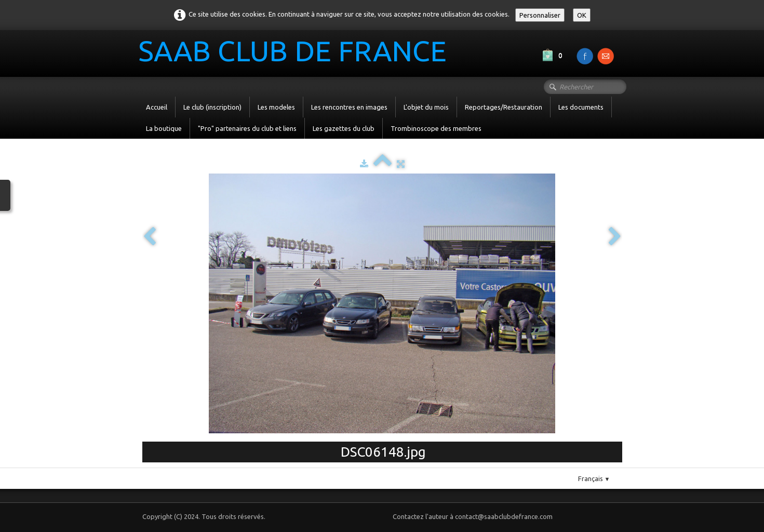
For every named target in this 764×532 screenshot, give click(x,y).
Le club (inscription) (212, 107)
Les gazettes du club (344, 128)
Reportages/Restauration (504, 107)
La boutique (164, 128)
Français (594, 478)
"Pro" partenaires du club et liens (247, 128)
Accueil (157, 107)
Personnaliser (540, 15)
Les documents (581, 107)
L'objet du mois (426, 107)
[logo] (296, 52)
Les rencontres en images (349, 107)
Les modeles (276, 107)
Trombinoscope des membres (436, 128)
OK (582, 15)
